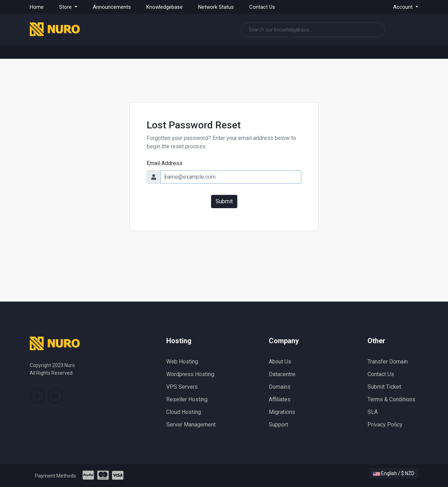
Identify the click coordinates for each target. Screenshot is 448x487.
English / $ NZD (394, 473)
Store (66, 7)
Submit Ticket (384, 387)
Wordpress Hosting (190, 374)
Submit (224, 201)
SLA (373, 412)
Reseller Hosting (187, 399)
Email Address (164, 163)
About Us (280, 362)
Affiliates (280, 399)
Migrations (282, 412)
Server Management (191, 425)
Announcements (112, 7)
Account (404, 7)
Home (37, 7)
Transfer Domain (388, 362)
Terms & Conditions (391, 399)
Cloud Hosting (184, 412)
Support (278, 425)
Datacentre (282, 374)
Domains (280, 387)
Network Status (216, 7)
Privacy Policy (385, 425)
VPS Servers (182, 387)
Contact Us (262, 7)
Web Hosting (182, 362)
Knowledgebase (164, 7)
